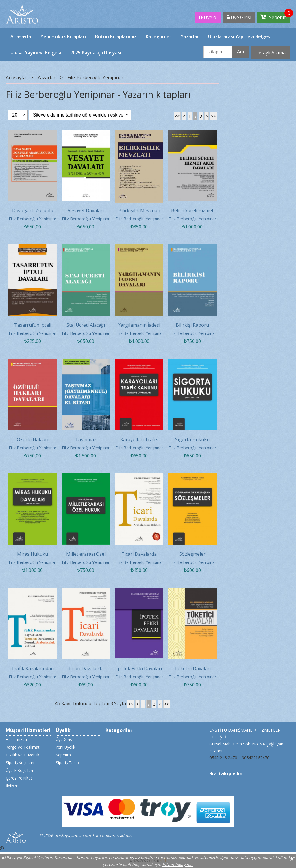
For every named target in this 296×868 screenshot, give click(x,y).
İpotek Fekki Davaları (139, 668)
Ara (241, 52)
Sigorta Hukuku (192, 439)
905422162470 (256, 758)
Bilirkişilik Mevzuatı (139, 210)
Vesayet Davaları (86, 210)
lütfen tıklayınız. (178, 864)
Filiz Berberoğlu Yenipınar (33, 219)
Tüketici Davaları (193, 668)
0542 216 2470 (223, 758)
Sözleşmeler (192, 554)
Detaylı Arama (270, 53)
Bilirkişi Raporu (192, 325)
